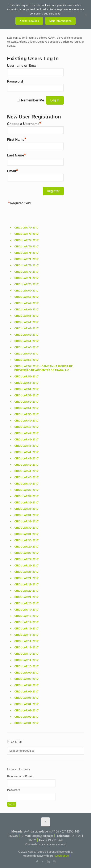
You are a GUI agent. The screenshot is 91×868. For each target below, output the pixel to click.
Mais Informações (60, 21)
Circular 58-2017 (26, 360)
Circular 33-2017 (26, 521)
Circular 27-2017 (26, 559)
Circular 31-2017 (26, 534)
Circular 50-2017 (26, 414)
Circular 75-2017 (26, 253)
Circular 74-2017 (26, 259)
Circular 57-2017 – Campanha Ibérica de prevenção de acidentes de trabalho (43, 368)
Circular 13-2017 (26, 647)
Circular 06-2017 (26, 691)
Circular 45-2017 (26, 446)
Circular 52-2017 (26, 402)
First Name (17, 139)
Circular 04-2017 (26, 704)
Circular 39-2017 (26, 484)
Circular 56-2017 (26, 376)
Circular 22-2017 (26, 591)
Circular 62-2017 (26, 335)
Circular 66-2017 (26, 309)
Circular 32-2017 (26, 528)
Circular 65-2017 (26, 316)
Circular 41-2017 (26, 471)
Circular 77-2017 (26, 240)
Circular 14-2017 (26, 641)
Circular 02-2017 (26, 717)
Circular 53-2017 (26, 395)
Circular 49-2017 (26, 421)
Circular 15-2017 (26, 635)
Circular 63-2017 (26, 328)
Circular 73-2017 (26, 265)
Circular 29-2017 (26, 547)
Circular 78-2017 (26, 234)
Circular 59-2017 (26, 354)
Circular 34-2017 (26, 515)
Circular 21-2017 (26, 597)
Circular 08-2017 (26, 679)
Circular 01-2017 (26, 723)
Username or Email (22, 66)
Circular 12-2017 (26, 654)
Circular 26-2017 (26, 565)
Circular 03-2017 (26, 710)
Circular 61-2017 (26, 341)
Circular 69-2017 (26, 291)
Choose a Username (24, 123)
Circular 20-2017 (26, 603)
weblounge (62, 856)
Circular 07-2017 (26, 685)
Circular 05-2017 (26, 698)
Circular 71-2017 (26, 278)
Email (13, 171)
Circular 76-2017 (26, 246)
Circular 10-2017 (26, 666)
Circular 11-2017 (26, 660)
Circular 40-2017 (26, 477)
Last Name (16, 155)
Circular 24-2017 (26, 578)
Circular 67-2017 (26, 303)
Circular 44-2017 (26, 452)
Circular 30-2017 (26, 540)
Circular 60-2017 (26, 347)
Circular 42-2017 (26, 465)
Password (15, 81)
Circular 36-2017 (26, 502)
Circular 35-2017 (26, 509)
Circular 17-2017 (26, 622)
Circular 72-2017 (26, 272)
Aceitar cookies (29, 21)
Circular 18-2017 (26, 616)
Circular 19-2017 (26, 610)
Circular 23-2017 (26, 584)
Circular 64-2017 (26, 322)
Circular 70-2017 (26, 284)
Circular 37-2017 (26, 496)
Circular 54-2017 (26, 389)
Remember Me (32, 100)
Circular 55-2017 (26, 383)
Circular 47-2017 (26, 433)
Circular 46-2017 (26, 439)
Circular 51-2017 (26, 408)
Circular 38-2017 (26, 490)
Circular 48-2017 (26, 427)
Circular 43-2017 (26, 458)
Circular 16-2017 (26, 628)
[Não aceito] (86, 14)
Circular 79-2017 (26, 228)
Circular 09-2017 (26, 673)
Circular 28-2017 (26, 553)
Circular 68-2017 (26, 297)
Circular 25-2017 (26, 572)
